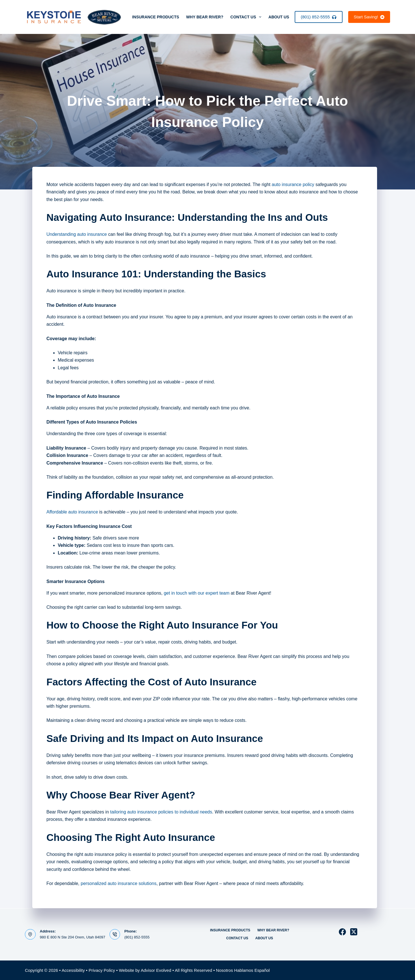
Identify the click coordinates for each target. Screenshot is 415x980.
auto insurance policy (293, 184)
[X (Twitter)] (354, 932)
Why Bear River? (205, 17)
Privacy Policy (102, 970)
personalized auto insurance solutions (119, 883)
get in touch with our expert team (196, 593)
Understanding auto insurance (77, 234)
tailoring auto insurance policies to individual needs (161, 812)
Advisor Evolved (156, 970)
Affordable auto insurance (72, 512)
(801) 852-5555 (319, 17)
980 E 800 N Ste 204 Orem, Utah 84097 (73, 937)
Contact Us (247, 17)
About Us (283, 17)
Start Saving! (369, 17)
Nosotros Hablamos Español (243, 970)
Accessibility (73, 970)
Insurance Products (156, 17)
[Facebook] (342, 932)
